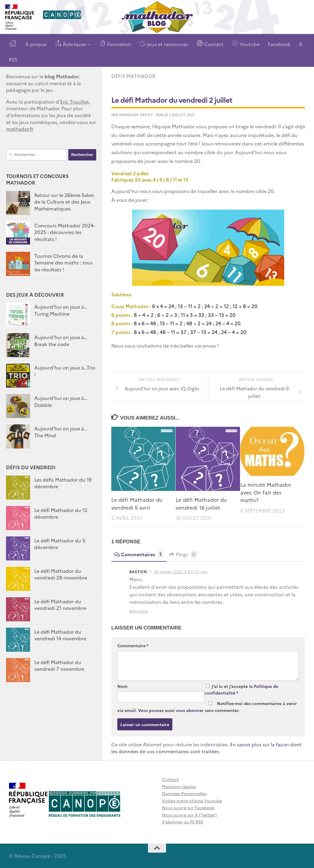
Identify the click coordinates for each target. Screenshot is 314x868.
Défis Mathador (133, 76)
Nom (122, 686)
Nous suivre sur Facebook (188, 807)
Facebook (279, 44)
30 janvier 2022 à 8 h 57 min (181, 571)
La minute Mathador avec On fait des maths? (266, 492)
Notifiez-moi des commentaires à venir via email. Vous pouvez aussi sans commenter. (207, 707)
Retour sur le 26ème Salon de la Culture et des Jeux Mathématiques (64, 202)
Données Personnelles (184, 793)
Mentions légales (179, 786)
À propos (36, 44)
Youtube (246, 44)
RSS (13, 59)
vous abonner (190, 710)
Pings (183, 554)
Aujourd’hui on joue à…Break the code (61, 340)
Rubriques (71, 44)
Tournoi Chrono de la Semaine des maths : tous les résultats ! (63, 262)
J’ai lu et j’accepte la (241, 690)
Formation (115, 44)
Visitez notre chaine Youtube (192, 801)
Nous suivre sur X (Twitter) (189, 815)
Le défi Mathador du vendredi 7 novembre (59, 665)
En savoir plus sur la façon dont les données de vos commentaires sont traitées (206, 748)
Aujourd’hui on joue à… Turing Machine (61, 310)
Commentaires (139, 554)
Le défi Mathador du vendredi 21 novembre (60, 604)
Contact (210, 44)
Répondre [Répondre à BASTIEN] (139, 611)
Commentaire (133, 645)
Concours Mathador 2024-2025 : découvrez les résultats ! (65, 232)
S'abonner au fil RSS (182, 822)
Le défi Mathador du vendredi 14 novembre (60, 635)
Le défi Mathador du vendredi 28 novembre (61, 574)
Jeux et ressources (164, 44)
